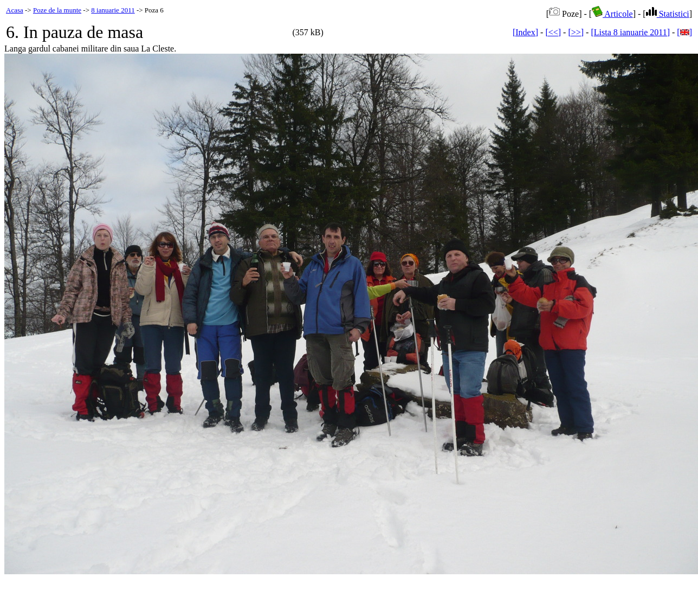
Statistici (668, 14)
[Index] (525, 32)
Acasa (15, 10)
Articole (612, 14)
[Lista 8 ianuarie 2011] (630, 32)
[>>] (576, 32)
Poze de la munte (57, 10)
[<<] (553, 32)
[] (684, 32)
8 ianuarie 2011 (113, 10)
